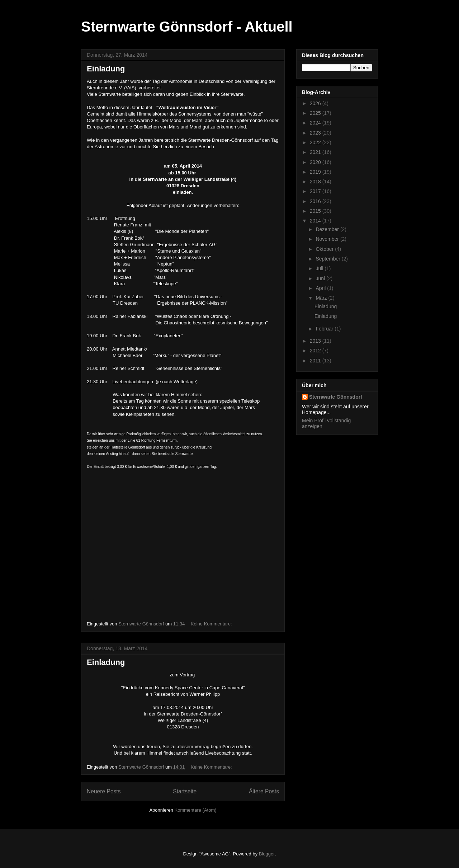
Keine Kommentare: (212, 624)
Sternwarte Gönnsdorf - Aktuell (187, 27)
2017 (316, 191)
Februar (325, 329)
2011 (316, 361)
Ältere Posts (264, 791)
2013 (316, 341)
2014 (316, 221)
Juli (320, 268)
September (328, 259)
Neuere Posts (104, 791)
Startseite (185, 791)
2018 (316, 182)
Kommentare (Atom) (196, 810)
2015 (316, 211)
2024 (316, 123)
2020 (316, 162)
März (322, 298)
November (328, 239)
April (321, 288)
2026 (316, 103)
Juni (321, 278)
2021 (316, 152)
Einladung (106, 69)
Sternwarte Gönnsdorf (336, 397)
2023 (316, 133)
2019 (316, 172)
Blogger (267, 854)
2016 (316, 201)
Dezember (328, 229)
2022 (316, 142)
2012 (316, 351)
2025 (316, 113)
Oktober (325, 249)
